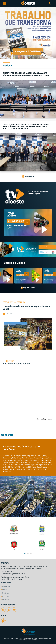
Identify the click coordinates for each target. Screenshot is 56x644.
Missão (4, 590)
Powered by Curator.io (45, 419)
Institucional (6, 586)
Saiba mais (8, 314)
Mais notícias (28, 176)
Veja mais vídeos (28, 288)
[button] (3, 33)
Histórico (5, 593)
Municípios (6, 600)
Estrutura (5, 596)
